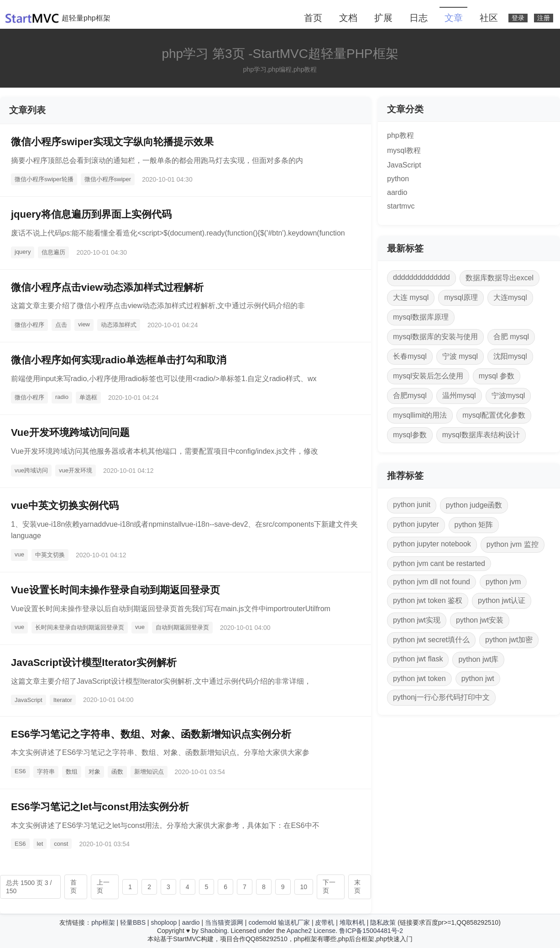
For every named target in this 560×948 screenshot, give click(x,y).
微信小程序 (29, 325)
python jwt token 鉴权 (428, 600)
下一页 (329, 886)
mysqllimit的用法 (420, 415)
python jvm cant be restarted (439, 563)
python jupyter (416, 524)
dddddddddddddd (421, 277)
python (398, 179)
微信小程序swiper (108, 179)
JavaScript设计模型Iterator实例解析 (94, 663)
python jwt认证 (502, 600)
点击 (61, 325)
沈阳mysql (510, 356)
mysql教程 (404, 150)
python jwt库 (478, 659)
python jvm (503, 582)
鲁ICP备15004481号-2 (371, 931)
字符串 (46, 772)
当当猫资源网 (224, 922)
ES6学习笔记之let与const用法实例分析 (100, 807)
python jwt (478, 678)
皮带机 (324, 922)
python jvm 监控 (513, 544)
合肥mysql (410, 395)
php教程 (400, 135)
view (84, 324)
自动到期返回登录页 (182, 627)
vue (19, 554)
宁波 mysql (460, 356)
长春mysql (410, 356)
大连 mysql (411, 297)
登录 (518, 18)
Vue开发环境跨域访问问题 (70, 432)
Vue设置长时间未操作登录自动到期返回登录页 (115, 590)
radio (62, 397)
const (61, 844)
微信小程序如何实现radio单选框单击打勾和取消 (119, 360)
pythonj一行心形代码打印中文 (441, 697)
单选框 (88, 397)
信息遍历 (53, 252)
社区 (489, 18)
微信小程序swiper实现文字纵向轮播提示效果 (112, 142)
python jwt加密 (509, 640)
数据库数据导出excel (500, 278)
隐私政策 (383, 922)
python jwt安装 (480, 620)
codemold (262, 922)
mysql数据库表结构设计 (481, 435)
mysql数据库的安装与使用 (435, 337)
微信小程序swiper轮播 (44, 179)
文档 (348, 18)
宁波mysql (508, 395)
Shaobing (214, 931)
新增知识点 (149, 772)
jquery (23, 252)
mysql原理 (461, 297)
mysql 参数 (497, 376)
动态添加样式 (119, 325)
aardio (397, 192)
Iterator (63, 700)
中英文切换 (50, 555)
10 (304, 887)
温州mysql (459, 395)
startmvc (401, 206)
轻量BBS (133, 922)
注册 (544, 18)
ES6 (20, 771)
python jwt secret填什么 (431, 640)
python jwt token (419, 678)
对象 (94, 772)
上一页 (103, 886)
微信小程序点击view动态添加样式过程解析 (107, 287)
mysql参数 (410, 435)
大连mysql (510, 297)
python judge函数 (474, 505)
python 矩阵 (474, 525)
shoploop (164, 922)
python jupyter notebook (432, 544)
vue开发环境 (76, 470)
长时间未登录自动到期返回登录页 (80, 627)
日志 (419, 18)
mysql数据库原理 (421, 317)
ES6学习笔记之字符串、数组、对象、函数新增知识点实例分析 (151, 734)
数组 (72, 772)
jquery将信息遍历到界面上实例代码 (91, 214)
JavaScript (29, 700)
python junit (412, 505)
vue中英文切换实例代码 (65, 505)
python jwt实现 (417, 620)
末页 (357, 886)
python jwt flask (418, 659)
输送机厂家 (294, 922)
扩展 (383, 18)
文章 (454, 18)
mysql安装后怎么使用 (428, 376)
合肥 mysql (511, 337)
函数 (117, 772)
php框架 (103, 922)
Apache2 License (311, 931)
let (40, 844)
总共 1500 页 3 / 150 (29, 887)
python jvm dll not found (432, 582)
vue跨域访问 (31, 470)
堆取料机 (352, 922)
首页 (313, 18)
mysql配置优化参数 (494, 415)
